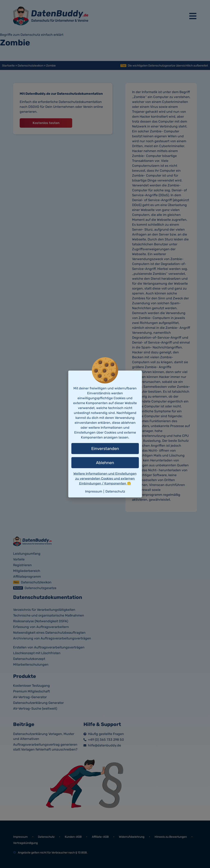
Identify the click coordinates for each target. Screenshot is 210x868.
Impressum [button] (94, 491)
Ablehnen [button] (105, 463)
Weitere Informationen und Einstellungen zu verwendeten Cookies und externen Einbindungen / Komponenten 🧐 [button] (105, 479)
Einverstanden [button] (105, 449)
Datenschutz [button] (115, 491)
